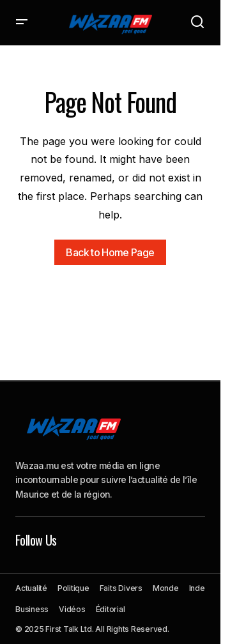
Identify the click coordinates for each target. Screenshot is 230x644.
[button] (22, 23)
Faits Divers (121, 588)
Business (32, 609)
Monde (166, 588)
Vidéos (72, 609)
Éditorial (111, 609)
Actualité (31, 588)
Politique (73, 588)
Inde (197, 588)
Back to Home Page (110, 252)
